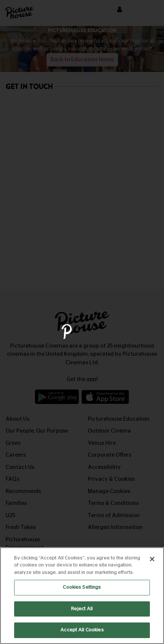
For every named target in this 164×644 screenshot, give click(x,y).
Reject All (82, 609)
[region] (82, 596)
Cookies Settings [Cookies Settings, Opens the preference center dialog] (82, 587)
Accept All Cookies (82, 630)
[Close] (152, 559)
